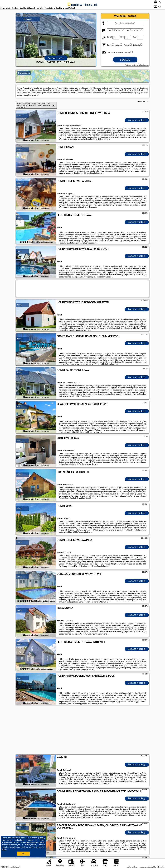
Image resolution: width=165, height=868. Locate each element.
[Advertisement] (82, 730)
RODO (4, 849)
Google (42, 838)
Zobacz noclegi (137, 120)
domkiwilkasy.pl (82, 5)
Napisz (162, 867)
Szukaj (125, 60)
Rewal (19, 116)
